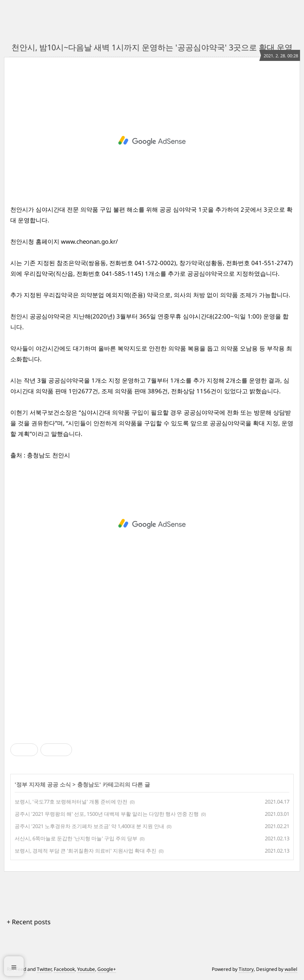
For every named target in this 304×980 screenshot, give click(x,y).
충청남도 (88, 784)
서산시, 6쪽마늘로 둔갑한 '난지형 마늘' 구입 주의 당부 (76, 838)
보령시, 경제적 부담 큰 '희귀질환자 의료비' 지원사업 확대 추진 (85, 851)
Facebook (64, 969)
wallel (291, 969)
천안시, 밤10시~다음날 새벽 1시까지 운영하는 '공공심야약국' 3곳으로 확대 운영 (152, 47)
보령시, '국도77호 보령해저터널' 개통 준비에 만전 (71, 802)
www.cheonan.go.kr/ (89, 241)
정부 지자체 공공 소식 (44, 784)
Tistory (246, 969)
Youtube (86, 969)
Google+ (107, 969)
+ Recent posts (29, 922)
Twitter (44, 969)
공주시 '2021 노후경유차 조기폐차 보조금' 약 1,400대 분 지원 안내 (89, 826)
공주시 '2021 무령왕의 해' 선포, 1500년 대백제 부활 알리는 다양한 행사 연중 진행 (107, 814)
